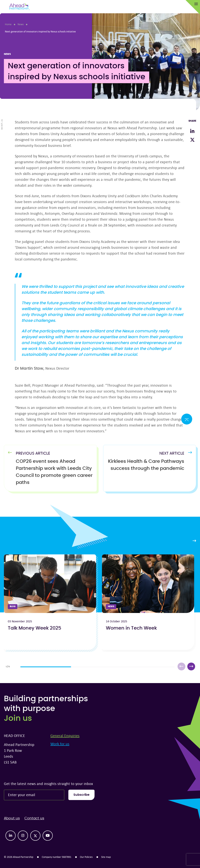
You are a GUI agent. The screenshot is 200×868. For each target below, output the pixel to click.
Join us (18, 718)
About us (12, 818)
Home (8, 24)
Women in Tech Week (131, 628)
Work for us (60, 744)
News (21, 24)
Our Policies (86, 857)
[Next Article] (146, 465)
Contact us (34, 818)
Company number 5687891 (57, 857)
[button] (191, 666)
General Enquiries (65, 736)
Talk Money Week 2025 (34, 628)
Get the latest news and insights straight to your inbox (48, 784)
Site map (106, 857)
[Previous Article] (54, 472)
